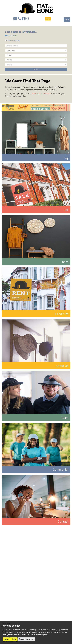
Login (48, 19)
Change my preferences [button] (26, 639)
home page (36, 94)
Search (36, 69)
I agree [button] (6, 639)
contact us (47, 94)
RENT (14, 36)
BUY (8, 36)
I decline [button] (14, 639)
